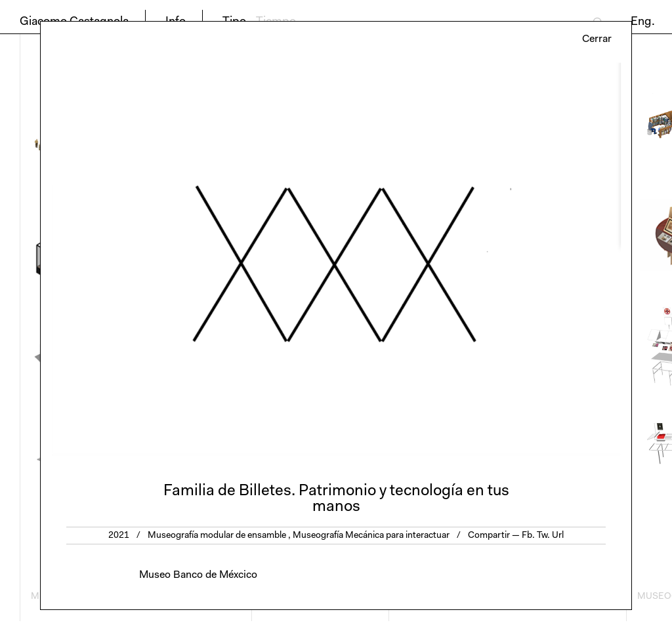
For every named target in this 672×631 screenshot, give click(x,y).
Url (558, 536)
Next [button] (484, 259)
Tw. (543, 536)
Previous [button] (188, 259)
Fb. (528, 536)
